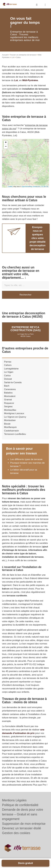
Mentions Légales (14, 800)
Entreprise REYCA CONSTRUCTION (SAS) (26, 329)
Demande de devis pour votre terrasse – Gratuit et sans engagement (23, 814)
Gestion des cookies (16, 833)
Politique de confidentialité (20, 805)
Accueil (5, 55)
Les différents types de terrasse (26, 459)
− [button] (6, 147)
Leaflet (10, 187)
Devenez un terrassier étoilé (21, 828)
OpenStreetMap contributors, (31, 187)
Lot (13, 57)
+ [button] (6, 143)
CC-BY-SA (45, 187)
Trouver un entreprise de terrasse (23, 55)
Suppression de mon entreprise (24, 824)
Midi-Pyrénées (30, 80)
